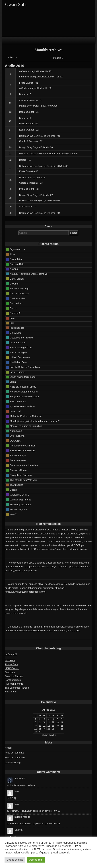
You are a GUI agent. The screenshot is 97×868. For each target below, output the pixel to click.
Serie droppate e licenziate (24, 465)
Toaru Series (16, 485)
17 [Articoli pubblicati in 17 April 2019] (44, 725)
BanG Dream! (17, 279)
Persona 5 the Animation (23, 446)
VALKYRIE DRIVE (19, 495)
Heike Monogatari (19, 352)
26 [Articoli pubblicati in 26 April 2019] (53, 729)
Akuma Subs (12, 664)
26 (10, 189)
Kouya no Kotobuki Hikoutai (24, 397)
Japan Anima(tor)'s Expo (23, 377)
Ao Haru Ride (17, 264)
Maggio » (58, 58)
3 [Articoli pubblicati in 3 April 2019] (44, 719)
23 (10, 169)
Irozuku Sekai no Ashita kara (25, 367)
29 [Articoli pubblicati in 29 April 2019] (36, 732)
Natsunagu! (16, 431)
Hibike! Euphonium (20, 357)
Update (14, 490)
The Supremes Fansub (17, 688)
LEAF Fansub (12, 668)
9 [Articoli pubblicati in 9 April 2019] (40, 722)
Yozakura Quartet (19, 509)
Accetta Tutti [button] (36, 860)
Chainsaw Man (18, 298)
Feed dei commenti (15, 758)
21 (10, 154)
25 (10, 180)
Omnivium (10, 672)
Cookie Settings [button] (15, 860)
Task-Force (11, 692)
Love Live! (15, 411)
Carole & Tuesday (19, 293)
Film (12, 323)
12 (10, 103)
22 (10, 160)
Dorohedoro (16, 303)
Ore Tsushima (17, 436)
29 (10, 207)
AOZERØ (10, 660)
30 (10, 213)
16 (10, 121)
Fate (12, 318)
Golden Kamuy (18, 343)
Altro (12, 254)
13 (10, 112)
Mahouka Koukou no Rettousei (26, 416)
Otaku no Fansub (14, 676)
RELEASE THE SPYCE (22, 451)
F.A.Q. (13, 798)
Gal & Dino (16, 333)
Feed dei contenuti (15, 753)
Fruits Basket (17, 328)
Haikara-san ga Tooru (21, 347)
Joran (13, 382)
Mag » (53, 735)
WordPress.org (13, 762)
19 (10, 147)
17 (10, 130)
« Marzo (13, 57)
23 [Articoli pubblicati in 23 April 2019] (40, 729)
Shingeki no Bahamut (21, 475)
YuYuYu (14, 514)
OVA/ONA (15, 441)
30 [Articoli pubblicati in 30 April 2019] (40, 732)
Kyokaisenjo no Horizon (22, 406)
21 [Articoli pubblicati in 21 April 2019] (62, 725)
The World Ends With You (23, 480)
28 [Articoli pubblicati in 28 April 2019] (62, 729)
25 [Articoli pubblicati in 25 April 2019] (49, 729)
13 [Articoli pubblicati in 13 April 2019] (57, 722)
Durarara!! (15, 313)
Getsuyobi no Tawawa (21, 338)
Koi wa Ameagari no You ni (24, 392)
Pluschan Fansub (14, 684)
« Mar (44, 735)
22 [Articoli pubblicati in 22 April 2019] (36, 729)
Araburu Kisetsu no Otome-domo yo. (29, 274)
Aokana (14, 269)
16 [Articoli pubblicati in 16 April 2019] (40, 725)
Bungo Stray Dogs (19, 289)
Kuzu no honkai (18, 401)
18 (10, 138)
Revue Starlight (18, 455)
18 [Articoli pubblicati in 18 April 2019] (49, 725)
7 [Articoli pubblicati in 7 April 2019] (62, 719)
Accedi (8, 748)
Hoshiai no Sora (18, 362)
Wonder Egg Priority (20, 500)
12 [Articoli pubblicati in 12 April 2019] (53, 722)
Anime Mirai (16, 259)
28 (10, 198)
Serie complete (18, 460)
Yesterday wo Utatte (20, 505)
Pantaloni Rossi (13, 680)
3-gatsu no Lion (18, 249)
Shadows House (18, 470)
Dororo (13, 308)
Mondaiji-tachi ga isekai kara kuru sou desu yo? (35, 421)
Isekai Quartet (17, 372)
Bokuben (14, 284)
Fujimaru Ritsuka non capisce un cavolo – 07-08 (35, 811)
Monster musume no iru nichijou (26, 426)
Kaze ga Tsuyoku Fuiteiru (23, 387)
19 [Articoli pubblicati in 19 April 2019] (53, 725)
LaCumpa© (11, 654)
